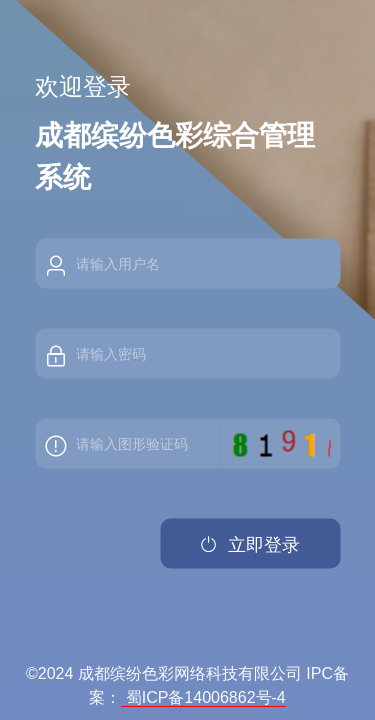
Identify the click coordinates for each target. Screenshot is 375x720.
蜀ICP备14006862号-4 (203, 697)
